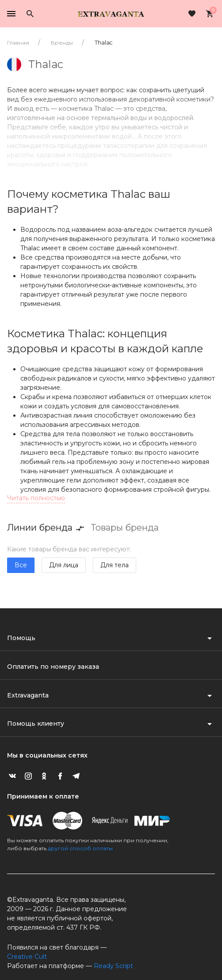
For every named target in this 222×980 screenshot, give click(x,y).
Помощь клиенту (36, 724)
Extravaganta (28, 695)
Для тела (115, 565)
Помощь (21, 638)
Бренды (62, 43)
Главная (18, 43)
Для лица (64, 565)
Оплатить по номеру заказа (53, 667)
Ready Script (113, 966)
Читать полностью (36, 498)
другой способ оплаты (80, 848)
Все (21, 565)
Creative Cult (27, 957)
